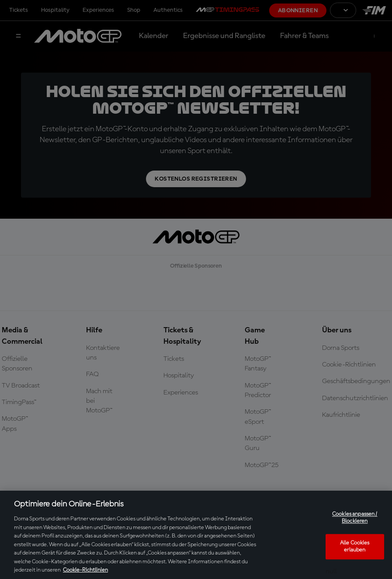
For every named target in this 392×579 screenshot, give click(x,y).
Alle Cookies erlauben (355, 547)
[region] (196, 535)
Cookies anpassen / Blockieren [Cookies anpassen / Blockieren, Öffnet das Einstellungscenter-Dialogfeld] (355, 518)
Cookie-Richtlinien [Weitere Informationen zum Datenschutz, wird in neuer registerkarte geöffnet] (85, 570)
